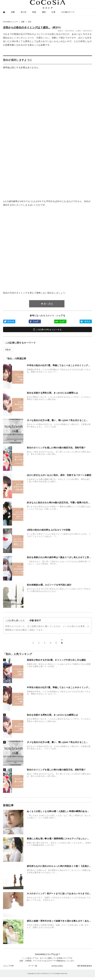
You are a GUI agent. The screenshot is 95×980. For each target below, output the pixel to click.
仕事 (53, 12)
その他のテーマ (68, 12)
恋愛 (13, 12)
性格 (34, 12)
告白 (9, 350)
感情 (44, 12)
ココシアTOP (8, 966)
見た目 (24, 12)
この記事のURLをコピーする (48, 330)
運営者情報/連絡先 (85, 966)
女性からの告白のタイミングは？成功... (27, 27)
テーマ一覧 (33, 966)
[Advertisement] (48, 93)
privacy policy (57, 966)
